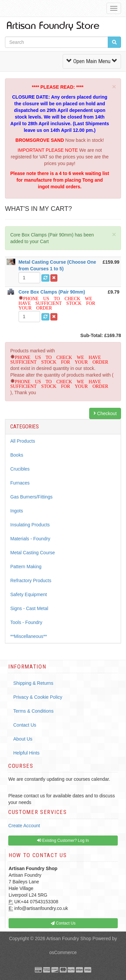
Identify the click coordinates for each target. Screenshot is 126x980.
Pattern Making (26, 567)
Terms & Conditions (33, 711)
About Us (23, 739)
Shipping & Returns (33, 683)
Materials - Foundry (30, 539)
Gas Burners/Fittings (31, 497)
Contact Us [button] (63, 923)
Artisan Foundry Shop (69, 938)
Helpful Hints (26, 753)
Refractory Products (31, 580)
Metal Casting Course (33, 553)
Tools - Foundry (26, 622)
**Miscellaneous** (29, 636)
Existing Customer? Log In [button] (63, 841)
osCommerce (63, 952)
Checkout (105, 413)
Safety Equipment (29, 594)
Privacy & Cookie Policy (38, 697)
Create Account (24, 826)
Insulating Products (30, 525)
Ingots (17, 511)
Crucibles (20, 469)
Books (17, 455)
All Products (23, 441)
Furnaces (20, 483)
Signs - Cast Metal (29, 608)
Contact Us (25, 725)
